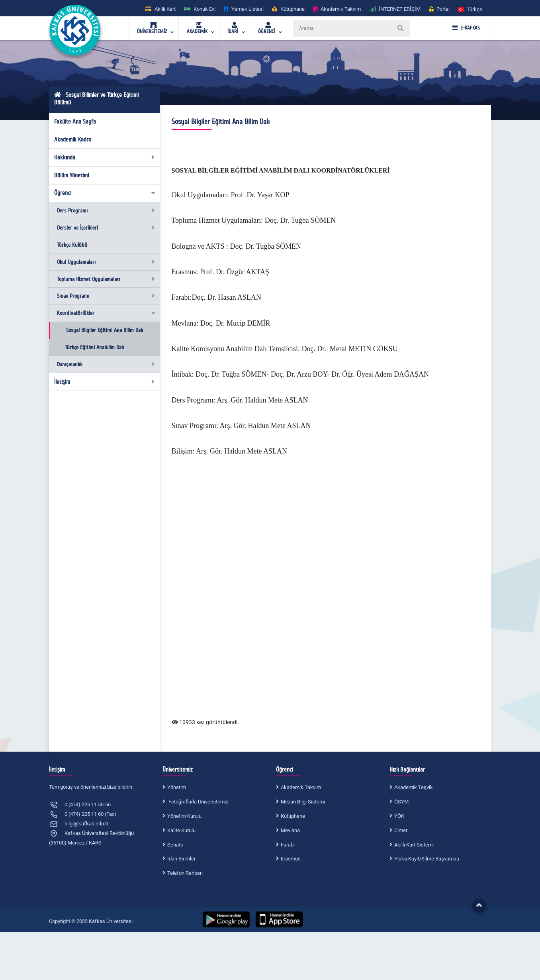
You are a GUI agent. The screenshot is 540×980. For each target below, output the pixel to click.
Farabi (288, 845)
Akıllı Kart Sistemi (414, 845)
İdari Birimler (181, 859)
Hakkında (105, 157)
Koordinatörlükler (107, 313)
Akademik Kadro (73, 139)
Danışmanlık (106, 364)
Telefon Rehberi (185, 873)
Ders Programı (106, 211)
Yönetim (177, 787)
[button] (470, 9)
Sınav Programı (106, 296)
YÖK (399, 816)
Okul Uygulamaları (106, 262)
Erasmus (291, 859)
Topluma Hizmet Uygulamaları (106, 279)
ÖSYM (401, 802)
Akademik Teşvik (414, 787)
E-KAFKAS (466, 28)
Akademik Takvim (301, 787)
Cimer (401, 830)
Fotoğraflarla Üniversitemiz (198, 802)
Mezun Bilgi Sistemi (303, 802)
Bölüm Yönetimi (71, 175)
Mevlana (290, 830)
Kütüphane (293, 816)
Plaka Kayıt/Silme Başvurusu (427, 859)
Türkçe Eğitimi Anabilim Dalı (94, 347)
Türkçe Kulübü (72, 245)
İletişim (105, 382)
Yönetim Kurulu (184, 816)
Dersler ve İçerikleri (106, 228)
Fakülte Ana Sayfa (75, 122)
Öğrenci (105, 193)
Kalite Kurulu (181, 830)
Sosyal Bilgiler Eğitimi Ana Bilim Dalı (105, 330)
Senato (175, 845)
